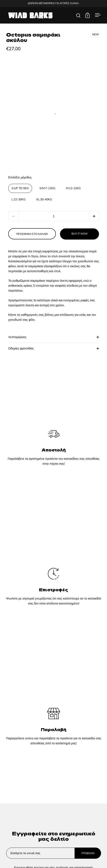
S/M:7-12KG (47, 188)
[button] (94, 216)
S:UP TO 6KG (20, 188)
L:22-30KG (18, 199)
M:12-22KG (73, 188)
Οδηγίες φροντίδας (54, 348)
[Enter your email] (40, 853)
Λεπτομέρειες (54, 337)
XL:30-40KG (44, 199)
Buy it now (79, 234)
